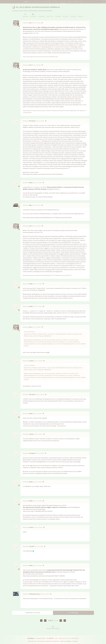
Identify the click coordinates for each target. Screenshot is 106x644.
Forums (26, 11)
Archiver (65, 15)
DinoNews (26, 2)
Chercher (73, 15)
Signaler (80, 15)
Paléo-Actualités (33, 11)
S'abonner (41, 15)
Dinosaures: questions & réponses (48, 641)
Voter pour (50, 15)
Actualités (36, 2)
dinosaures (46, 2)
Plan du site (78, 2)
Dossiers (56, 2)
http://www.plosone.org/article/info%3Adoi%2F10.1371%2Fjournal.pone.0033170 (47, 275)
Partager (58, 15)
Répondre (33, 15)
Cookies (75, 641)
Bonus (70, 2)
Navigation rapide (53, 628)
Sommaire (25, 15)
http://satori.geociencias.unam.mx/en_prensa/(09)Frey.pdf (40, 57)
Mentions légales (66, 641)
